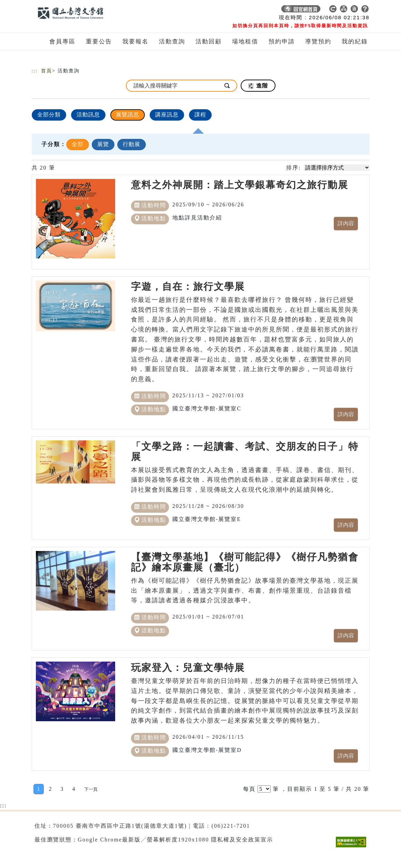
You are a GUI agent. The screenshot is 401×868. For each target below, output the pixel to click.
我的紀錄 (355, 42)
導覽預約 (318, 42)
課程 (200, 115)
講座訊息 (167, 115)
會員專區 (62, 42)
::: (35, 71)
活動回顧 (209, 42)
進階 (258, 86)
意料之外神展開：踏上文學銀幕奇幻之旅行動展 (240, 185)
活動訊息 (88, 115)
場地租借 (245, 42)
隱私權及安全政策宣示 (242, 840)
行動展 (132, 144)
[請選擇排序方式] (337, 168)
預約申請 (282, 42)
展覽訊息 (128, 115)
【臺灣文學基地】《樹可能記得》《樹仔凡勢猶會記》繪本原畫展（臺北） (245, 562)
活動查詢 (172, 42)
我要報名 (136, 42)
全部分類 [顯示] (49, 115)
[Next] (91, 789)
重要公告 (99, 42)
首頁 (47, 71)
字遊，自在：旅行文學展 (188, 287)
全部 (78, 144)
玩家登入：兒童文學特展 (188, 668)
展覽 (103, 144)
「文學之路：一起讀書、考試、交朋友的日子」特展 (245, 452)
